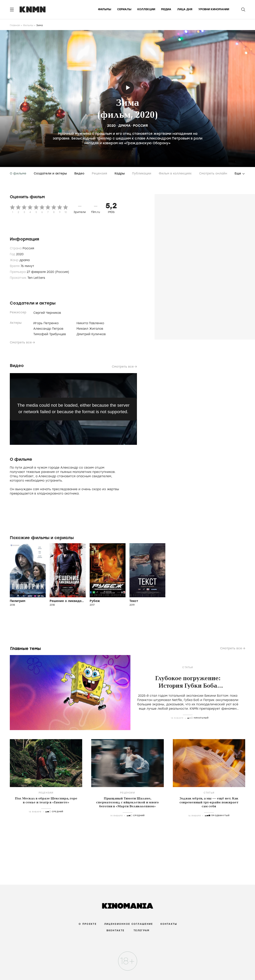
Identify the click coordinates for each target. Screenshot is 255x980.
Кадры (120, 173)
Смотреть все (21, 342)
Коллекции (146, 9)
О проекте (88, 924)
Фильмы (105, 9)
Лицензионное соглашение (128, 924)
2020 (111, 126)
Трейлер (128, 88)
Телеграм (142, 930)
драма (124, 126)
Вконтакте (116, 930)
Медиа (166, 9)
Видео (79, 173)
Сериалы (124, 9)
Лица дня (185, 9)
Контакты (169, 924)
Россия (140, 126)
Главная (15, 25)
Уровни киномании (214, 9)
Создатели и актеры (50, 173)
